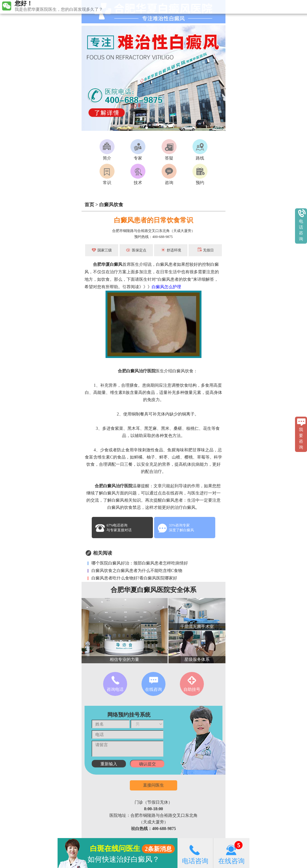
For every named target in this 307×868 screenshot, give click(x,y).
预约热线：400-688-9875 (153, 237)
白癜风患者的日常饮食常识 (153, 220)
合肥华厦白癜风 (108, 264)
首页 (89, 205)
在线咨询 (231, 853)
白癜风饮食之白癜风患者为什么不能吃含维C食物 (136, 571)
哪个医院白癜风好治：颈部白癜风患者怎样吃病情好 (139, 563)
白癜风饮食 (111, 205)
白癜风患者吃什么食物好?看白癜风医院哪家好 (134, 578)
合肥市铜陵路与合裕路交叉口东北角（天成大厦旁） (153, 231)
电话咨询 (195, 853)
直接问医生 (153, 785)
